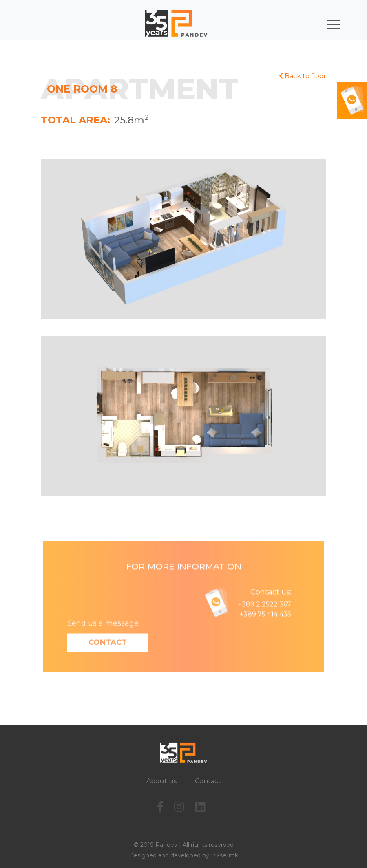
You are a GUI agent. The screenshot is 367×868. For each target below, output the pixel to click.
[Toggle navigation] (330, 23)
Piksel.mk (224, 855)
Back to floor (303, 76)
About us (161, 781)
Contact (108, 653)
